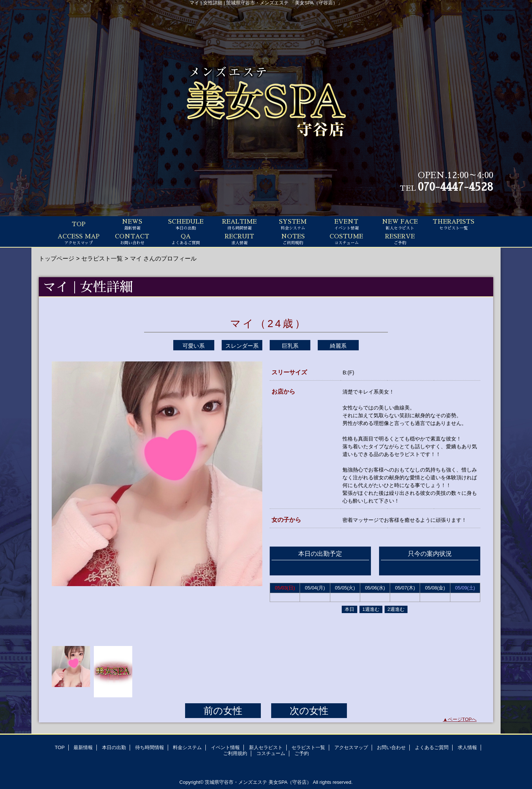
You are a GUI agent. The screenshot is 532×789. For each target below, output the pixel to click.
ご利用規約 (235, 753)
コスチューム (271, 753)
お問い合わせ (391, 747)
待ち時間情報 (150, 747)
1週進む (371, 609)
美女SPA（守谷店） (290, 782)
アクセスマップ (351, 747)
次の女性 (309, 711)
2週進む (396, 609)
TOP (79, 224)
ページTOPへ (462, 719)
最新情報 (83, 747)
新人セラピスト (266, 747)
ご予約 (302, 753)
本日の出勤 (114, 747)
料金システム (187, 747)
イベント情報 (225, 747)
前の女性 (223, 711)
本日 (349, 609)
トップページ (57, 258)
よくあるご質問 (432, 747)
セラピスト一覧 (102, 258)
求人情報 (467, 747)
